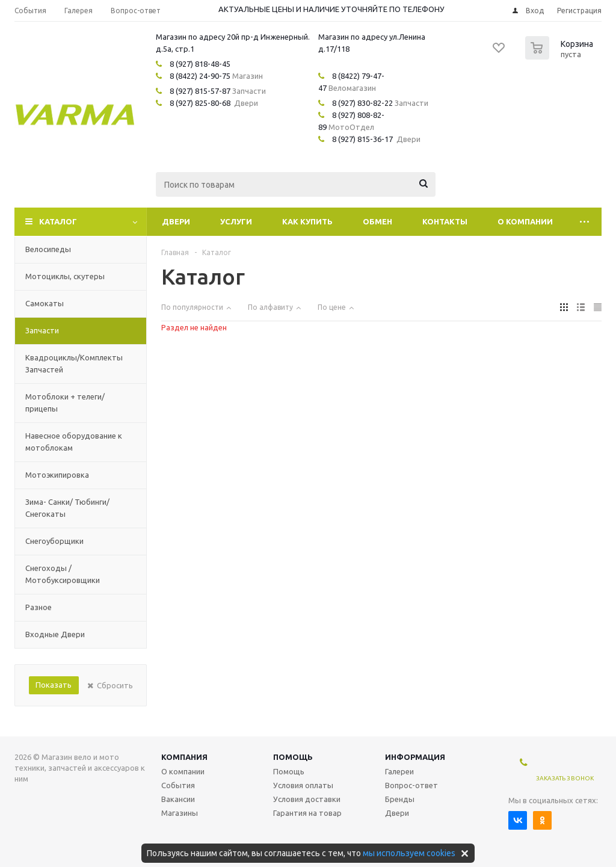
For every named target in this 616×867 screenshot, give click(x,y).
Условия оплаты (303, 785)
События (178, 785)
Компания (184, 757)
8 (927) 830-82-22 (362, 103)
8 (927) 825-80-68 (200, 103)
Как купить (307, 221)
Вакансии (178, 799)
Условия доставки (307, 799)
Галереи (399, 771)
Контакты (445, 221)
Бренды (400, 799)
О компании (525, 221)
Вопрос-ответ (411, 785)
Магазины (180, 813)
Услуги (236, 221)
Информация (415, 757)
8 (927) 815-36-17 (362, 139)
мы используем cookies (409, 853)
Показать (54, 685)
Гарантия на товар (307, 813)
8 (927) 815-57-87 (200, 91)
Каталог (58, 221)
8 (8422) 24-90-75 (200, 76)
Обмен (377, 221)
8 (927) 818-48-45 (200, 64)
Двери (176, 221)
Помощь (293, 757)
